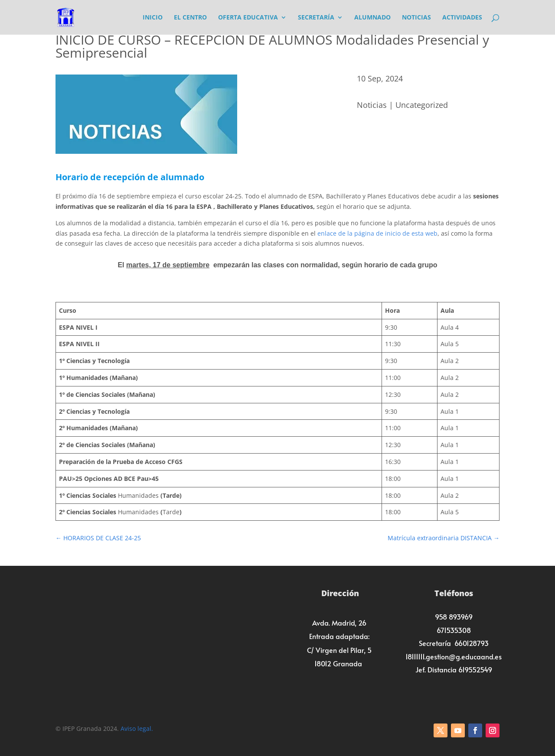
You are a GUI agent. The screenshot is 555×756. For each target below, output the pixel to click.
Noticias (416, 18)
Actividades (462, 18)
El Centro (190, 18)
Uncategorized (422, 105)
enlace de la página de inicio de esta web (377, 233)
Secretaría (316, 18)
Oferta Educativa (248, 18)
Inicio (153, 18)
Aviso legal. (137, 728)
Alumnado (372, 18)
